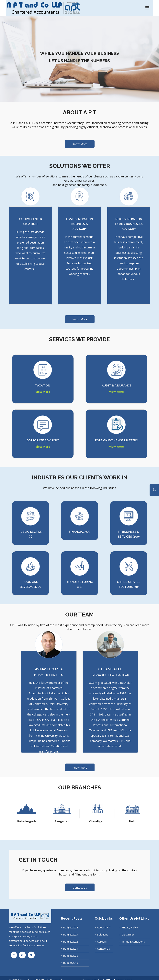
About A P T (104, 927)
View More (43, 392)
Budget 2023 (71, 935)
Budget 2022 (71, 942)
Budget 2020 (71, 956)
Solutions (103, 935)
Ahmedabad (26, 821)
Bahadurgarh (62, 821)
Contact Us (103, 949)
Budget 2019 (71, 963)
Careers (102, 942)
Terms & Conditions (133, 942)
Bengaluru (97, 821)
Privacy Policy (130, 927)
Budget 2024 (71, 927)
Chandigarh (133, 821)
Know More (80, 144)
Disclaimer (128, 935)
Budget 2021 (71, 949)
